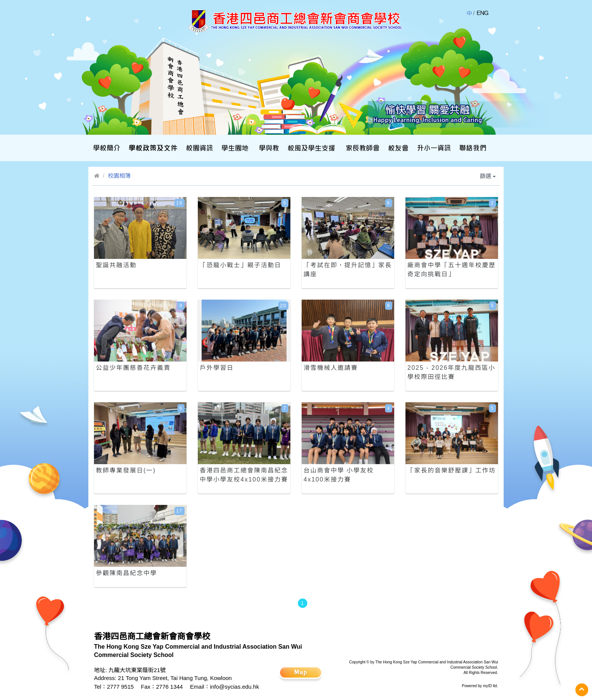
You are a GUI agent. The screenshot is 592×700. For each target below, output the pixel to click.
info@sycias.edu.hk (234, 687)
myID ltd (490, 686)
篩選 (488, 176)
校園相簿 (119, 176)
